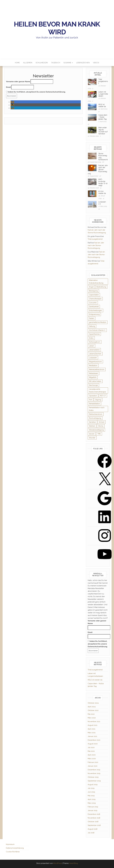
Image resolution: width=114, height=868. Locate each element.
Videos (96, 63)
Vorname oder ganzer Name (18, 82)
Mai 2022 (91, 714)
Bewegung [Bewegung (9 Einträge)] (93, 291)
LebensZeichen (83, 63)
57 (100, 176)
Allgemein (28, 63)
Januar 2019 (92, 810)
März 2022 (92, 718)
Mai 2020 (91, 751)
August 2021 (92, 725)
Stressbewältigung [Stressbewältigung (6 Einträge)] (96, 430)
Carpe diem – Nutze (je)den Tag (103, 117)
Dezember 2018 (94, 814)
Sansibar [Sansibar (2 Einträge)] (92, 422)
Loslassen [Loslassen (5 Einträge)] (93, 358)
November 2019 (94, 773)
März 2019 (92, 803)
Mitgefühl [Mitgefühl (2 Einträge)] (93, 377)
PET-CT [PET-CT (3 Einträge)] (103, 396)
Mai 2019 (91, 796)
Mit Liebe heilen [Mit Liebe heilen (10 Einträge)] (95, 381)
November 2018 (94, 818)
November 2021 (94, 722)
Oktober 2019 (93, 777)
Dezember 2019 (94, 770)
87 (103, 162)
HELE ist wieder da (102, 105)
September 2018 (94, 825)
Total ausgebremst (103, 81)
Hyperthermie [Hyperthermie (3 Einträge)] (94, 334)
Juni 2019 (91, 792)
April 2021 (91, 729)
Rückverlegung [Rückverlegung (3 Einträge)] (95, 418)
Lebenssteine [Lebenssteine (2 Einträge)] (94, 350)
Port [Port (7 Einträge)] (91, 400)
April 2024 (92, 707)
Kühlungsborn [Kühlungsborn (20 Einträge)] (95, 342)
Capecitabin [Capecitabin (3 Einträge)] (94, 295)
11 (99, 209)
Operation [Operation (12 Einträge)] (93, 396)
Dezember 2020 (94, 740)
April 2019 (92, 799)
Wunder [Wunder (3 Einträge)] (92, 438)
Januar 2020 (93, 766)
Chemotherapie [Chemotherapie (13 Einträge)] (95, 299)
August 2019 (93, 785)
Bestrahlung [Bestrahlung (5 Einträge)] (101, 287)
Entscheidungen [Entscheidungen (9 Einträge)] (95, 310)
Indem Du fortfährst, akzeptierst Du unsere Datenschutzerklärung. (36, 92)
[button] (12, 102)
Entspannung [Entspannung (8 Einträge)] (94, 314)
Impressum (10, 844)
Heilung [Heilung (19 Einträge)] (92, 326)
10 (88, 124)
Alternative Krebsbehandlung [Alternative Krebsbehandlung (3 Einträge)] (96, 282)
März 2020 (92, 759)
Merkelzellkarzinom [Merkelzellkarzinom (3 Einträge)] (97, 369)
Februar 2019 (93, 807)
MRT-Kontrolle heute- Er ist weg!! (103, 182)
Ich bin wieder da (102, 192)
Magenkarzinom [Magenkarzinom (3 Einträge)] (95, 362)
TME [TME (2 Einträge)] (99, 434)
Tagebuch (56, 63)
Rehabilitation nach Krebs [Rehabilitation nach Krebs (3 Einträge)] (97, 409)
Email (8, 87)
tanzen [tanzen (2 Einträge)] (92, 434)
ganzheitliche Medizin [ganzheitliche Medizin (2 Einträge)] (98, 322)
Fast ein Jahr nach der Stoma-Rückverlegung (96, 245)
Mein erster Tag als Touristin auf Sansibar (103, 131)
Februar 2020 (93, 762)
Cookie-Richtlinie (13, 852)
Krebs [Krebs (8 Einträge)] (91, 338)
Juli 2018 (91, 833)
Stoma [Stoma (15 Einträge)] (101, 426)
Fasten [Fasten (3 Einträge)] (92, 318)
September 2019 (94, 781)
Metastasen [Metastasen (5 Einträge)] (94, 373)
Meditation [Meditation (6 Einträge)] (93, 366)
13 (101, 188)
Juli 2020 (91, 747)
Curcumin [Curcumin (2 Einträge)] (93, 303)
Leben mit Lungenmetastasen (103, 94)
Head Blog (74, 863)
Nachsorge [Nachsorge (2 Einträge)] (93, 385)
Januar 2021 (92, 736)
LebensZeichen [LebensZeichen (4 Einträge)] (95, 354)
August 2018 (93, 829)
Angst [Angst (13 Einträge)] (91, 287)
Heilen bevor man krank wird (57, 28)
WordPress (57, 863)
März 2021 (92, 733)
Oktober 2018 (93, 822)
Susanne (68, 63)
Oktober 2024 (93, 703)
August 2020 (93, 744)
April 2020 (92, 755)
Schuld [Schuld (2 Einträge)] (102, 422)
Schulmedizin (42, 63)
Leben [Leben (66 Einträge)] (91, 346)
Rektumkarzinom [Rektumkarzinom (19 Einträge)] (96, 414)
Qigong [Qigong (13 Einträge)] (98, 400)
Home (17, 63)
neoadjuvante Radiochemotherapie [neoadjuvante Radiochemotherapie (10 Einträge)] (97, 390)
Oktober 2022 (93, 710)
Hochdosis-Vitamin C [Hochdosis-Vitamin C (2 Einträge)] (97, 330)
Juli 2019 (91, 788)
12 (103, 198)
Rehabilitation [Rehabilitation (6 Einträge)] (94, 404)
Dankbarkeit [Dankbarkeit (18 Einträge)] (94, 307)
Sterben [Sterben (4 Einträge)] (92, 426)
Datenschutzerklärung (15, 848)
